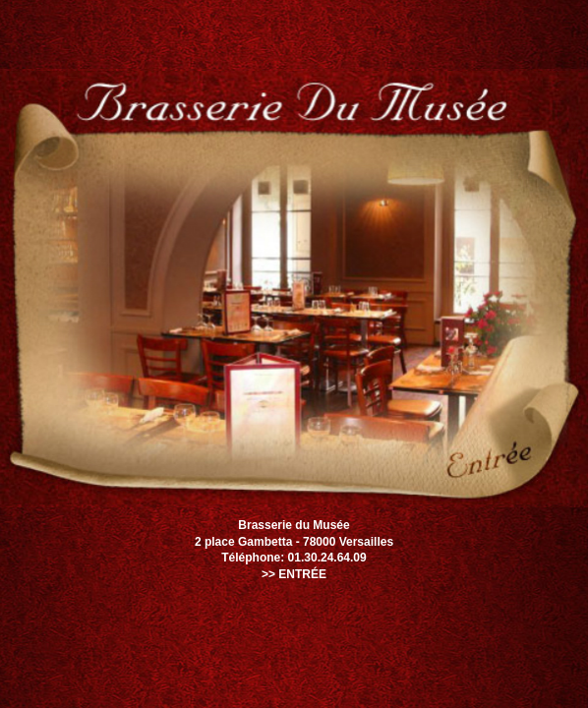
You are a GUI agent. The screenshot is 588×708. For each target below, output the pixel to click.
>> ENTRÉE (294, 574)
